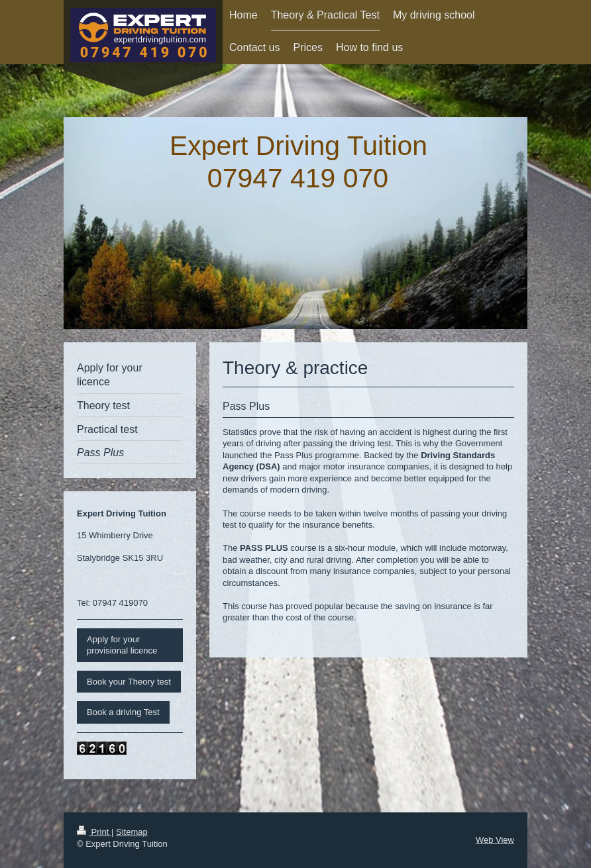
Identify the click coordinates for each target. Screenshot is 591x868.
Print (94, 832)
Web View (495, 840)
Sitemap (132, 832)
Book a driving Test (123, 712)
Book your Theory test (129, 682)
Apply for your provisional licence (122, 645)
